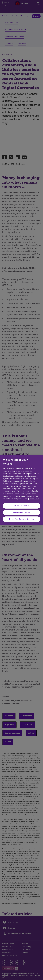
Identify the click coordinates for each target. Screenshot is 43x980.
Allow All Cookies (22, 506)
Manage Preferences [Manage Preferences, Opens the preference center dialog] (21, 512)
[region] (21, 490)
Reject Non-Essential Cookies (21, 519)
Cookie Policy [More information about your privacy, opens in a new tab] (34, 499)
